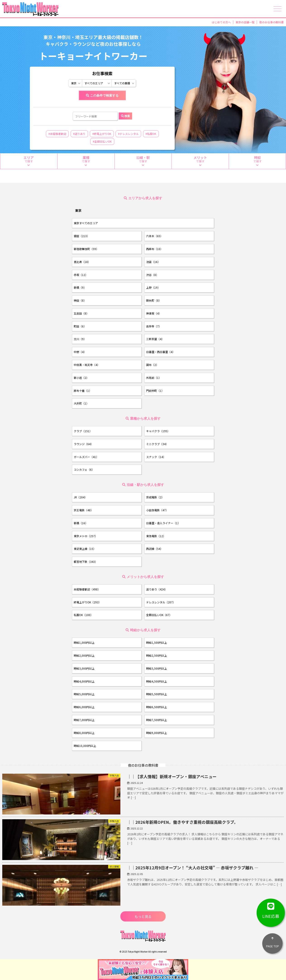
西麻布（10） (155, 249)
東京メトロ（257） (86, 536)
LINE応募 (271, 909)
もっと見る (143, 916)
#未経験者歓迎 (57, 134)
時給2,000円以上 (84, 655)
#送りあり (79, 134)
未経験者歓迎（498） (87, 589)
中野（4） (80, 352)
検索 (127, 116)
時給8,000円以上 (84, 733)
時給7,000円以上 (84, 720)
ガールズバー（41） (86, 457)
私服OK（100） (83, 615)
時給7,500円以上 (157, 720)
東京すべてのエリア (86, 223)
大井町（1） (81, 403)
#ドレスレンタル (128, 134)
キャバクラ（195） (158, 431)
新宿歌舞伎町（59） (86, 249)
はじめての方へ (221, 22)
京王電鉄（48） (83, 510)
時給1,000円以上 (84, 642)
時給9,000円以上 (157, 733)
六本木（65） (155, 236)
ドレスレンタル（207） (161, 602)
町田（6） (80, 326)
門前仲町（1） (155, 391)
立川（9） (80, 339)
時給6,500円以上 (157, 707)
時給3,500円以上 (157, 668)
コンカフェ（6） (84, 469)
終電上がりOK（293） (87, 602)
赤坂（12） (81, 275)
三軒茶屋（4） (155, 339)
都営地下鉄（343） (86, 562)
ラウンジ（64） (83, 444)
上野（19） (153, 287)
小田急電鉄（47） (157, 510)
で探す (29, 161)
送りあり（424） (157, 589)
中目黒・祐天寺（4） (87, 365)
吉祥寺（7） (154, 326)
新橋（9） (80, 287)
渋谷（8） (152, 275)
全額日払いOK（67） (159, 615)
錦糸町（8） (154, 300)
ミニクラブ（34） (157, 444)
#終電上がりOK (102, 134)
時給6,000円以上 (84, 707)
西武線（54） (155, 549)
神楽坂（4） (154, 313)
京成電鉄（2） (155, 497)
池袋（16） (153, 262)
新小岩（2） (81, 378)
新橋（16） (81, 523)
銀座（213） (82, 236)
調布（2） (152, 365)
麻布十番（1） (83, 391)
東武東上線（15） (85, 549)
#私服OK (151, 134)
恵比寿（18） (82, 262)
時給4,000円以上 (84, 681)
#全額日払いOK (102, 141)
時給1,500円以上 (157, 642)
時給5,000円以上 (84, 694)
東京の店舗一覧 (245, 22)
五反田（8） (81, 313)
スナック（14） (156, 457)
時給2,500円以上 (157, 655)
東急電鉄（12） (156, 536)
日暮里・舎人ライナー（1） (163, 523)
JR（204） (80, 497)
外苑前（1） (154, 378)
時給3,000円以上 (84, 668)
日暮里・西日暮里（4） (161, 352)
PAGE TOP (272, 941)
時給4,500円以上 (157, 681)
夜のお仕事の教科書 (272, 22)
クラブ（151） (83, 431)
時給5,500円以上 (157, 694)
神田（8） (80, 300)
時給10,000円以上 (85, 746)
